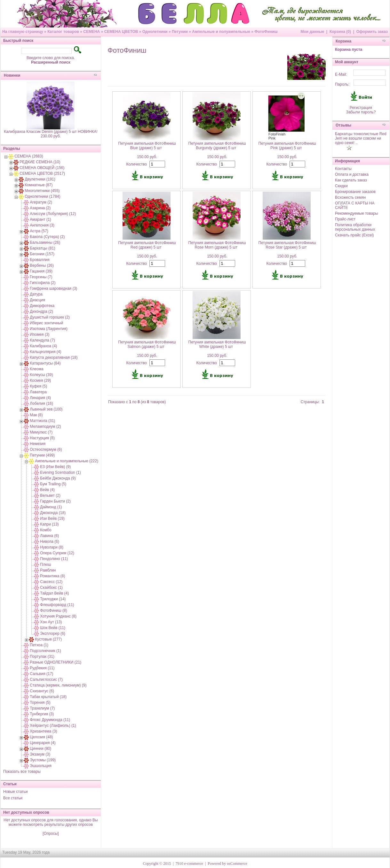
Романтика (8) (52, 576)
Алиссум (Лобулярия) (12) (53, 214)
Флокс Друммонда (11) (50, 720)
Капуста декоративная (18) (54, 357)
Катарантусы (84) (45, 363)
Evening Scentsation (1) (60, 472)
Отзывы (343, 125)
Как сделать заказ (351, 180)
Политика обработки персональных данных (355, 227)
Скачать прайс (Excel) (354, 235)
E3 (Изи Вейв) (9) (55, 467)
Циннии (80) (40, 749)
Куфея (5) (38, 386)
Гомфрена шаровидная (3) (53, 288)
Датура (36, 294)
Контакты (343, 169)
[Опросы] (51, 833)
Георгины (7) (41, 277)
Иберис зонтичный (46, 323)
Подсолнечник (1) (45, 651)
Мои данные (312, 32)
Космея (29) (40, 380)
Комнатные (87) (39, 185)
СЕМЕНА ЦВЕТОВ (121, 32)
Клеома (36, 369)
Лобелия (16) (41, 403)
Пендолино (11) (54, 559)
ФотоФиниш (266, 32)
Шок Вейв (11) (53, 628)
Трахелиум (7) (42, 708)
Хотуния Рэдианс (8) (58, 616)
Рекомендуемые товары (356, 213)
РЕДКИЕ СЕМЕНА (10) (40, 162)
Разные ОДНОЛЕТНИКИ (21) (56, 662)
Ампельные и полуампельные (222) (67, 461)
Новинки (12, 75)
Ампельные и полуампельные (221, 32)
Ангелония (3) (42, 225)
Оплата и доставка (352, 174)
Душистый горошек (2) (50, 317)
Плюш (45, 565)
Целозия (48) (41, 737)
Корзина (343, 41)
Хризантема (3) (43, 731)
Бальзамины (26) (45, 242)
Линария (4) (40, 398)
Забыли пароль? (361, 112)
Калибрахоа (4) (43, 346)
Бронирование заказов (355, 192)
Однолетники (155, 32)
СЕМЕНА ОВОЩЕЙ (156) (42, 168)
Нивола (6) (50, 542)
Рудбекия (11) (42, 668)
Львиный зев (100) (46, 409)
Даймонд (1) (51, 507)
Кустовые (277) (48, 639)
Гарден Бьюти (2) (55, 501)
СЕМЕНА (92, 32)
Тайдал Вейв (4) (54, 593)
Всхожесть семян (350, 197)
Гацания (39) (41, 271)
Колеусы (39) (41, 375)
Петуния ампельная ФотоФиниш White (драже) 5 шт (217, 344)
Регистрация (361, 108)
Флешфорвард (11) (57, 605)
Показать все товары (22, 772)
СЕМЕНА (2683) (29, 156)
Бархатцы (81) (42, 248)
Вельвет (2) (50, 495)
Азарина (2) (40, 208)
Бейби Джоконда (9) (58, 478)
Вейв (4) (47, 490)
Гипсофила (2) (43, 283)
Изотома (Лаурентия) (49, 329)
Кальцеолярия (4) (45, 352)
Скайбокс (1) (51, 588)
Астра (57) (39, 231)
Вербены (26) (42, 265)
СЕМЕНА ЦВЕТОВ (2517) (42, 173)
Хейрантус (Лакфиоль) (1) (53, 726)
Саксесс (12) (51, 582)
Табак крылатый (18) (48, 697)
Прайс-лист (345, 219)
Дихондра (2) (41, 311)
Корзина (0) (340, 32)
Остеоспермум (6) (46, 449)
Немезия (38, 444)
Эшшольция (41, 766)
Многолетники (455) (42, 191)
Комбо (46, 530)
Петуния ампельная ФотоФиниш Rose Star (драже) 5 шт (287, 245)
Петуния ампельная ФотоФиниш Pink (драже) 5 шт (287, 146)
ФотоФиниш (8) (53, 611)
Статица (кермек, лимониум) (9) (58, 685)
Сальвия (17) (41, 674)
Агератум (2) (41, 202)
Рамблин (48, 570)
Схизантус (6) (42, 691)
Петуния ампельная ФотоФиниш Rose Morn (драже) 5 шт (217, 245)
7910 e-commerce (189, 864)
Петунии (180, 32)
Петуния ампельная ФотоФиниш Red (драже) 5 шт (147, 245)
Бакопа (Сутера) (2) (47, 237)
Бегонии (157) (42, 254)
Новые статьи (16, 792)
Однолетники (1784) (42, 196)
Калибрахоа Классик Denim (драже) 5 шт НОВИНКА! (51, 132)
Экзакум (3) (40, 754)
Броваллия (40, 260)
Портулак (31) (42, 657)
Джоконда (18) (53, 513)
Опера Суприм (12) (57, 553)
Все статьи (13, 798)
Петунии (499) (42, 455)
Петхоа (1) (39, 645)
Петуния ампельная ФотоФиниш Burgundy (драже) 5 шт (217, 146)
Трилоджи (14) (53, 599)
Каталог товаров (63, 32)
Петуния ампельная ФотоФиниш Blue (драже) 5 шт (147, 146)
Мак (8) (36, 415)
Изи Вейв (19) (52, 518)
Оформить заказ (372, 32)
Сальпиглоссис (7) (46, 680)
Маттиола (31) (42, 421)
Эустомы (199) (43, 760)
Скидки (341, 186)
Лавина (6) (49, 536)
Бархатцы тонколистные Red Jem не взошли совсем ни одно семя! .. (361, 138)
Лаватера (38, 392)
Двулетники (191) (40, 179)
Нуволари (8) (52, 547)
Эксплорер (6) (52, 634)
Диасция (37, 300)
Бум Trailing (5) (53, 484)
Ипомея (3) (40, 334)
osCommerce (237, 864)
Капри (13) (49, 524)
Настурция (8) (42, 438)
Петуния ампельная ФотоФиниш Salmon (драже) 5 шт (147, 344)
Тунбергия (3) (42, 714)
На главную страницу (23, 32)
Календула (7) (42, 340)
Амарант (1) (40, 219)
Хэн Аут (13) (51, 622)
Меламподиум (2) (45, 426)
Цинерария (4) (43, 743)
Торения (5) (40, 703)
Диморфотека (42, 306)
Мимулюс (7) (41, 432)
